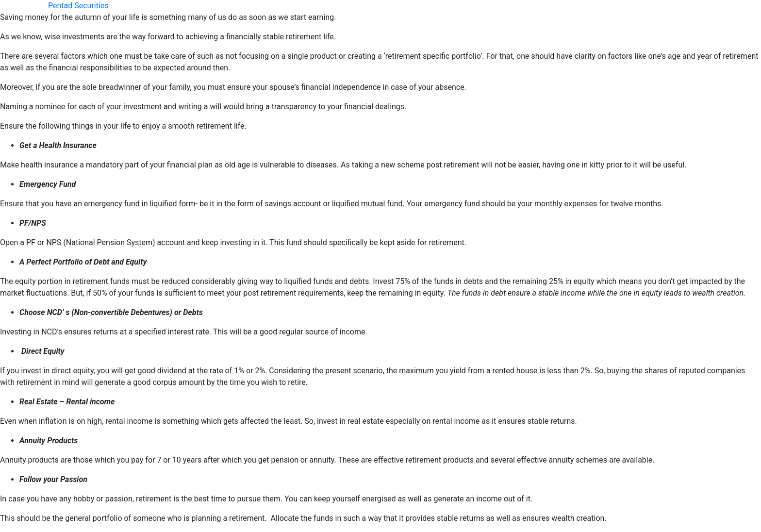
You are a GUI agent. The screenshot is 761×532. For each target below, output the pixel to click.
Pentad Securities (78, 6)
